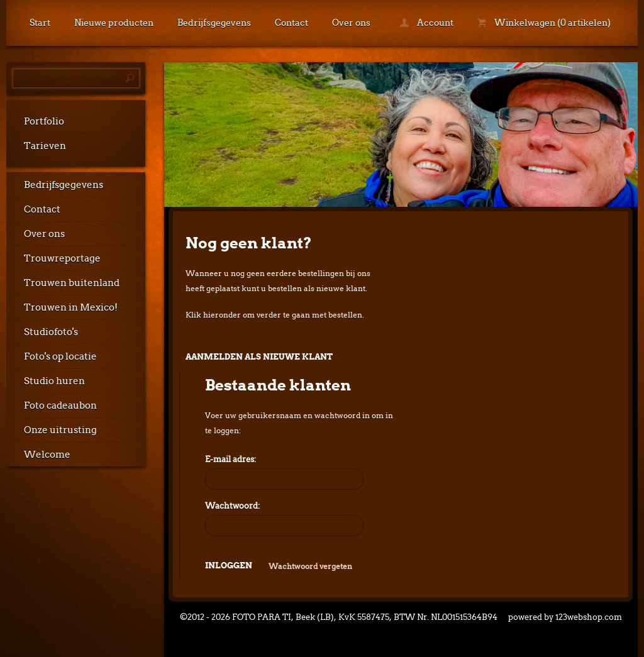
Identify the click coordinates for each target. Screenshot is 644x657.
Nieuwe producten (114, 23)
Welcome (47, 455)
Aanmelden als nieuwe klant (259, 357)
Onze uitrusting (60, 430)
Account (427, 23)
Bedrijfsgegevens (214, 23)
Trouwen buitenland (72, 283)
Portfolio (44, 121)
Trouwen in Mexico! (71, 307)
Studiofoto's (51, 332)
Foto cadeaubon (60, 406)
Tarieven (45, 146)
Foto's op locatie (60, 356)
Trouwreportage (62, 258)
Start (40, 23)
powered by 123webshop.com (565, 617)
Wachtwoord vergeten (310, 566)
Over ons (351, 23)
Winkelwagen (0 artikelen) (544, 23)
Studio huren (54, 381)
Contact (291, 23)
